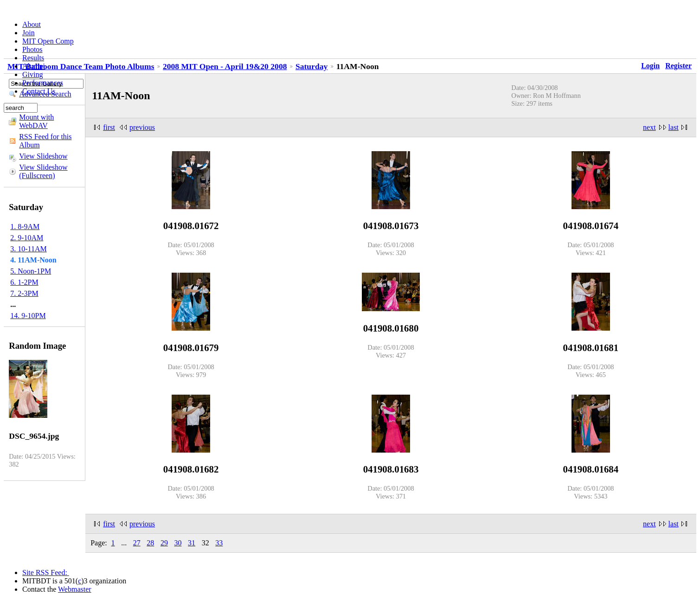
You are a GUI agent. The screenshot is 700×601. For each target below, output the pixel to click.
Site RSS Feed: (46, 572)
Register (678, 66)
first (109, 127)
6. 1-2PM (24, 282)
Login (650, 66)
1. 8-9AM (25, 227)
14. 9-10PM (28, 316)
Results (33, 58)
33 (219, 543)
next (649, 127)
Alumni (34, 66)
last (674, 127)
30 (178, 543)
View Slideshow (43, 156)
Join (29, 33)
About (32, 24)
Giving (32, 74)
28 (150, 543)
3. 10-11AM (29, 249)
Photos (32, 49)
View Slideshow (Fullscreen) (43, 171)
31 (192, 543)
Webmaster (75, 589)
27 (137, 543)
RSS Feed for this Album (45, 141)
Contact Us (39, 91)
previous (142, 127)
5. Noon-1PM (31, 271)
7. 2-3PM (24, 293)
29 (164, 543)
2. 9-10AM (27, 238)
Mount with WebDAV (36, 121)
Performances (43, 83)
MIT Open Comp (48, 41)
